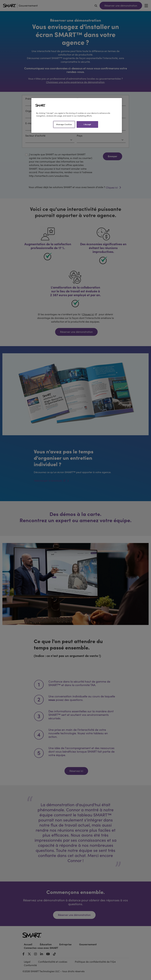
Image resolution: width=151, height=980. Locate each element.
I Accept (87, 124)
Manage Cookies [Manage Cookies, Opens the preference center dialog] (64, 124)
